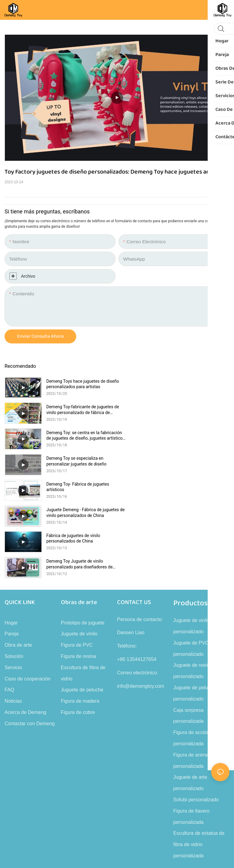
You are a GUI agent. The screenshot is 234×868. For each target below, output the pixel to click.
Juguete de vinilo (79, 535)
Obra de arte (18, 547)
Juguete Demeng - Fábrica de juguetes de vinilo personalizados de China (193, 436)
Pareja (12, 535)
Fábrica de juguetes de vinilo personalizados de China (73, 461)
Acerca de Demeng (25, 614)
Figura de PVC (77, 547)
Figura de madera (80, 603)
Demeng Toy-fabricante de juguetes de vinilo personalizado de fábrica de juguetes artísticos (193, 384)
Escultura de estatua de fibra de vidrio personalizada (199, 746)
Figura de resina (79, 558)
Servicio (13, 569)
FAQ (9, 591)
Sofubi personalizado (196, 701)
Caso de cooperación (28, 580)
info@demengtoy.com (141, 588)
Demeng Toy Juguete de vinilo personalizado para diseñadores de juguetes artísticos (192, 461)
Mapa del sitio (197, 800)
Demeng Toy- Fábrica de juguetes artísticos (78, 435)
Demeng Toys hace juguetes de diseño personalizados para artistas (80, 384)
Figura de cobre (78, 614)
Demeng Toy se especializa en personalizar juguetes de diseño (189, 409)
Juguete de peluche (82, 591)
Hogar (11, 524)
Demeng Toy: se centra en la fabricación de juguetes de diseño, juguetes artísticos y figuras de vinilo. (81, 410)
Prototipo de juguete (83, 524)
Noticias (13, 603)
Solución (14, 558)
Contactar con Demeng (30, 625)
